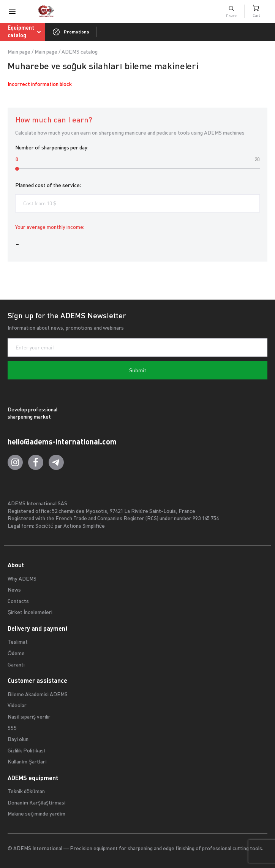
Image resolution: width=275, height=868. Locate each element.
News (14, 590)
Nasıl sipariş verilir (29, 717)
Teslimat (18, 642)
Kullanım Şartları (27, 762)
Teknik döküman (26, 792)
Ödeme (16, 654)
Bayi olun (18, 740)
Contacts (18, 602)
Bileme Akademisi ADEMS (38, 695)
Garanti (16, 665)
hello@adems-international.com (62, 442)
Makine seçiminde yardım (36, 814)
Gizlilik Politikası (26, 751)
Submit (138, 370)
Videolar (17, 706)
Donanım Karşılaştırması (37, 803)
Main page (19, 52)
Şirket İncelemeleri (30, 613)
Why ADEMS (22, 579)
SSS (12, 728)
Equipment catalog (26, 32)
